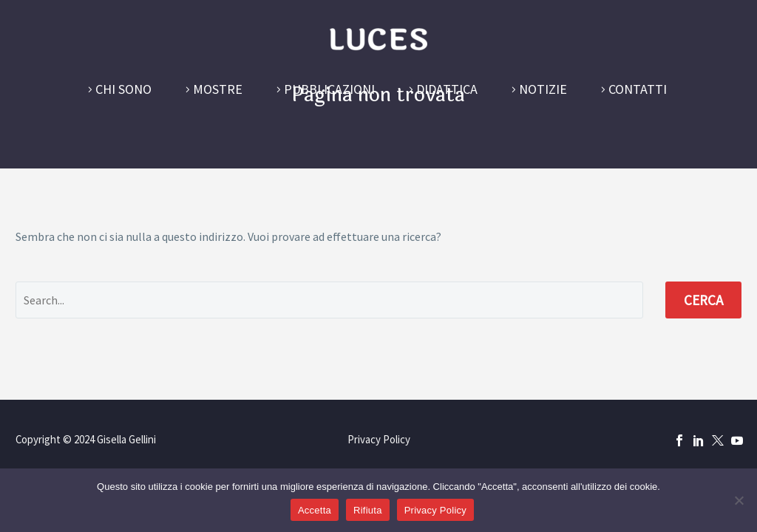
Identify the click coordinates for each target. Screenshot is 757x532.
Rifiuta (368, 510)
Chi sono (123, 89)
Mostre (218, 89)
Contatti (638, 89)
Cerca (703, 300)
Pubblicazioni (329, 89)
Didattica (447, 89)
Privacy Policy (379, 440)
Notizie (543, 89)
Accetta (315, 510)
